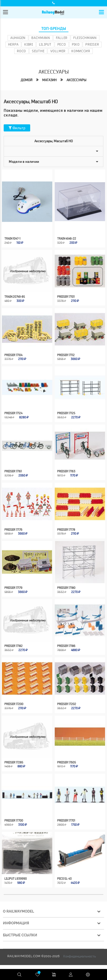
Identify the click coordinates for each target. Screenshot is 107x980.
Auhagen (18, 38)
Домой (27, 80)
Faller (62, 38)
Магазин (49, 80)
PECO (62, 44)
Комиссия (81, 51)
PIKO (76, 44)
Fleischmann (85, 38)
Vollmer (58, 51)
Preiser (92, 44)
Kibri (29, 44)
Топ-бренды (54, 29)
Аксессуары (76, 80)
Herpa (13, 44)
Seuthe (38, 51)
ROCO (21, 51)
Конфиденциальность (80, 952)
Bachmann (41, 38)
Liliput (45, 44)
